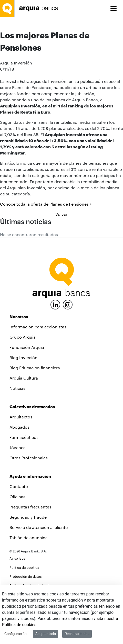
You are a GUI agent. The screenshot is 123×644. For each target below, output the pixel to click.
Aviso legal (18, 558)
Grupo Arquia (23, 337)
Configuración (16, 634)
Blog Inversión (23, 357)
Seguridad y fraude (28, 517)
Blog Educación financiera (35, 368)
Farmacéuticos (24, 437)
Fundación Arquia (27, 347)
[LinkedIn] (55, 304)
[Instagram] (68, 304)
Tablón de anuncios (28, 537)
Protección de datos (25, 576)
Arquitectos (21, 417)
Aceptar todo (46, 634)
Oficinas (17, 497)
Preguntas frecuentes (30, 507)
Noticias (17, 388)
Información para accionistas (38, 327)
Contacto (19, 486)
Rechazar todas (77, 634)
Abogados (19, 427)
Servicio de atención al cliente (39, 527)
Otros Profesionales (29, 458)
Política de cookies (24, 567)
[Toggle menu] (114, 8)
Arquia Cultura (24, 378)
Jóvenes (17, 447)
